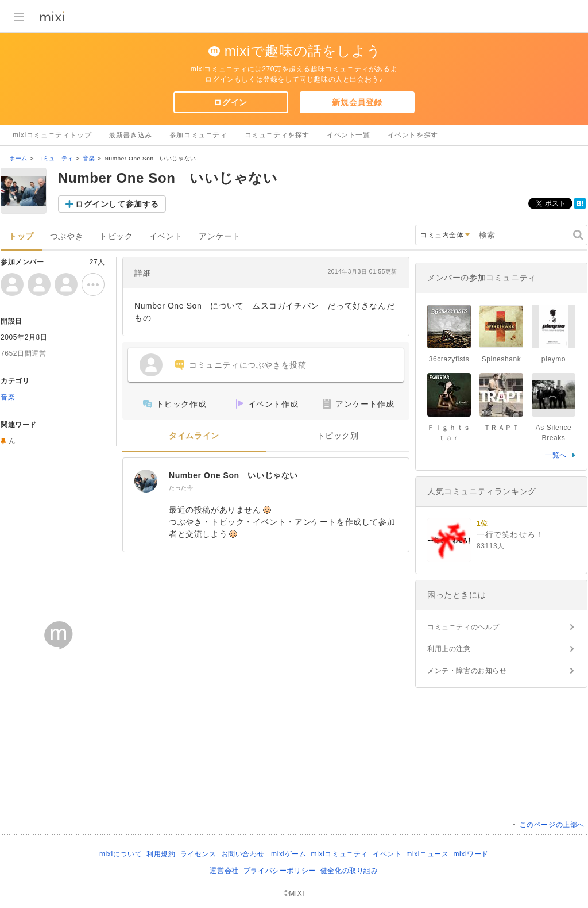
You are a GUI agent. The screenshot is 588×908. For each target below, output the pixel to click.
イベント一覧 (349, 135)
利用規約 (161, 854)
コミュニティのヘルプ (463, 627)
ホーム (18, 158)
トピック (116, 236)
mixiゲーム (289, 854)
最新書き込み (130, 135)
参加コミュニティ (198, 135)
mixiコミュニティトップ (52, 135)
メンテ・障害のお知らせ (467, 671)
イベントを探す (413, 135)
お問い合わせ (243, 854)
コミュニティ (55, 158)
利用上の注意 (449, 649)
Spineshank (502, 359)
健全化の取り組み (349, 871)
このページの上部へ (552, 825)
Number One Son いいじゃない (233, 475)
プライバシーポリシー (280, 871)
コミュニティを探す (277, 135)
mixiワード (471, 854)
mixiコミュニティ (340, 854)
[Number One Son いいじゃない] (146, 481)
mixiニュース (427, 854)
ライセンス (198, 854)
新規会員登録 (357, 102)
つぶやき (67, 236)
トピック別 (338, 436)
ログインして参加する (117, 204)
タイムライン (194, 436)
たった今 (181, 488)
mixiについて (121, 854)
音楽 (89, 158)
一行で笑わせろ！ (510, 534)
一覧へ (556, 455)
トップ (21, 236)
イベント (166, 236)
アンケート (220, 236)
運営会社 (224, 871)
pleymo (554, 359)
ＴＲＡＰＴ (502, 428)
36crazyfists (449, 359)
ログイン (230, 102)
